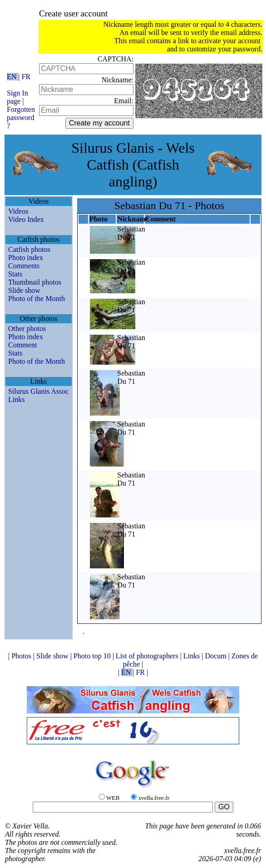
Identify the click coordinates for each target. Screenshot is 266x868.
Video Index (26, 219)
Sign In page (17, 97)
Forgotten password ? (21, 118)
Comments (24, 266)
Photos (22, 656)
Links (16, 399)
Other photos (27, 329)
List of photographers (148, 656)
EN (12, 77)
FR (26, 77)
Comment (22, 345)
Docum (216, 656)
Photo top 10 (93, 656)
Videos (18, 211)
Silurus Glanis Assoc (38, 391)
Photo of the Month (37, 299)
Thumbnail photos (35, 282)
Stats (15, 274)
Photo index (26, 258)
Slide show (24, 290)
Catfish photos (29, 249)
